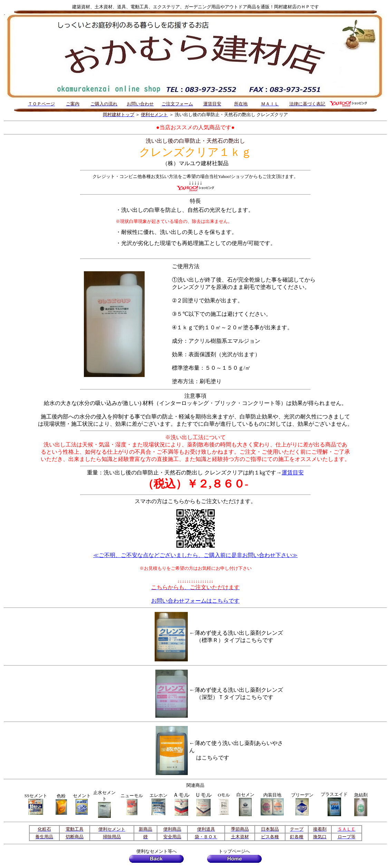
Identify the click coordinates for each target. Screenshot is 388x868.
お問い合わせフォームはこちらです (195, 601)
